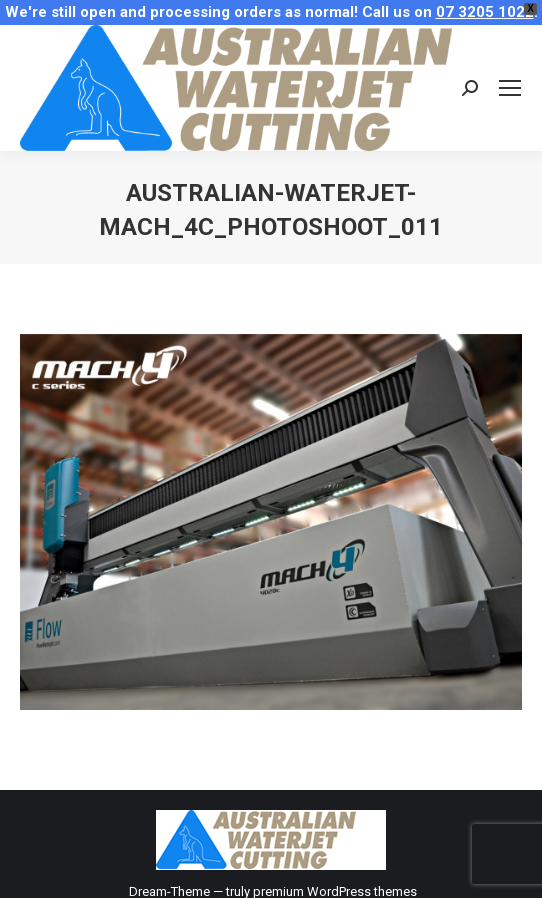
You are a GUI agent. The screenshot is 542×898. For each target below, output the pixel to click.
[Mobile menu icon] (510, 88)
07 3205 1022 (485, 12)
